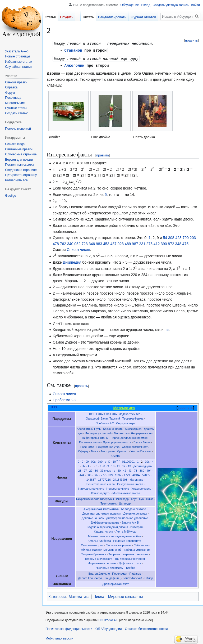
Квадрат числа (103, 530)
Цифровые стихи (130, 562)
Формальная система (102, 562)
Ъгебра (131, 567)
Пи (84, 465)
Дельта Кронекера (90, 577)
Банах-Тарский (132, 577)
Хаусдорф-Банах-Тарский (103, 417)
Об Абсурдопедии (109, 628)
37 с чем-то (108, 470)
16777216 (104, 479)
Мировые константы (125, 596)
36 (96, 470)
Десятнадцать (142, 465)
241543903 (120, 479)
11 (118, 465)
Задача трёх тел (130, 413)
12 (124, 465)
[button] (16, 180)
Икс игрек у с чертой (98, 432)
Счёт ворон (141, 544)
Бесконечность (113, 428)
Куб (141, 498)
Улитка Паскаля (141, 450)
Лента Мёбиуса (126, 530)
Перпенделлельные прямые (129, 437)
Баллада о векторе (133, 508)
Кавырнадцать (101, 492)
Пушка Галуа (142, 441)
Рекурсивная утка (108, 446)
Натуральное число (91, 488)
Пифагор (135, 573)
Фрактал (123, 450)
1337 (118, 474)
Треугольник (109, 502)
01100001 (128, 461)
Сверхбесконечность (135, 446)
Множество (121, 432)
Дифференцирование (105, 521)
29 (91, 470)
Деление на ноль (93, 517)
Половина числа (90, 441)
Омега (116, 455)
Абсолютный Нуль (89, 428)
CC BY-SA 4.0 (108, 619)
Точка (95, 450)
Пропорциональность (117, 441)
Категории (57, 596)
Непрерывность (141, 432)
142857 (91, 479)
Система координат (118, 544)
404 (149, 470)
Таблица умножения (137, 549)
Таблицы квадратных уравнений (100, 549)
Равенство (87, 446)
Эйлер (149, 577)
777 (103, 474)
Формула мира (126, 422)
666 (89, 474)
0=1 (91, 413)
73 (136, 470)
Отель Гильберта (100, 540)
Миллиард (136, 479)
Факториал (108, 450)
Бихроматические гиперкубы (95, 498)
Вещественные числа (101, 483)
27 (85, 470)
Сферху (83, 450)
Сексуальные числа (130, 483)
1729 (127, 474)
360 (142, 470)
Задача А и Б (130, 521)
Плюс (150, 498)
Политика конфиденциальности (69, 628)
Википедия (72, 261)
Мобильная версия (59, 637)
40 (119, 470)
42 (124, 470)
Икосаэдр (123, 498)
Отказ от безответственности (146, 628)
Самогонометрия (92, 544)
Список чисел (79, 249)
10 (116, 461)
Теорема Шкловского (99, 558)
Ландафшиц (112, 577)
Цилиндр (125, 502)
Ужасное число (141, 488)
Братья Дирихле (99, 573)
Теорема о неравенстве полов (128, 553)
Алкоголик (75, 64)
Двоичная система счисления (102, 512)
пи (167, 328)
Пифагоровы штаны (95, 437)
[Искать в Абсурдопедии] (181, 17)
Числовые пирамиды (110, 567)
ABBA (136, 474)
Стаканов (73, 50)
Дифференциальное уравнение (127, 517)
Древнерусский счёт (116, 583)
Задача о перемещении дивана (108, 526)
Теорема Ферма (133, 417)
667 (96, 474)
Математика (79, 596)
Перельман (119, 573)
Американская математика (101, 508)
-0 (78, 461)
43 (130, 470)
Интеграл (136, 526)
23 (80, 470)
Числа (99, 596)
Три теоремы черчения (130, 558)
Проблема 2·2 (64, 399)
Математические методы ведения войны (115, 535)
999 (110, 474)
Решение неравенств (127, 540)
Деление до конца (135, 512)
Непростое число (118, 488)
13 (130, 465)
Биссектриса (133, 428)
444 (82, 474)
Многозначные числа (126, 492)
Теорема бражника (94, 553)
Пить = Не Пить (106, 413)
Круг (134, 498)
